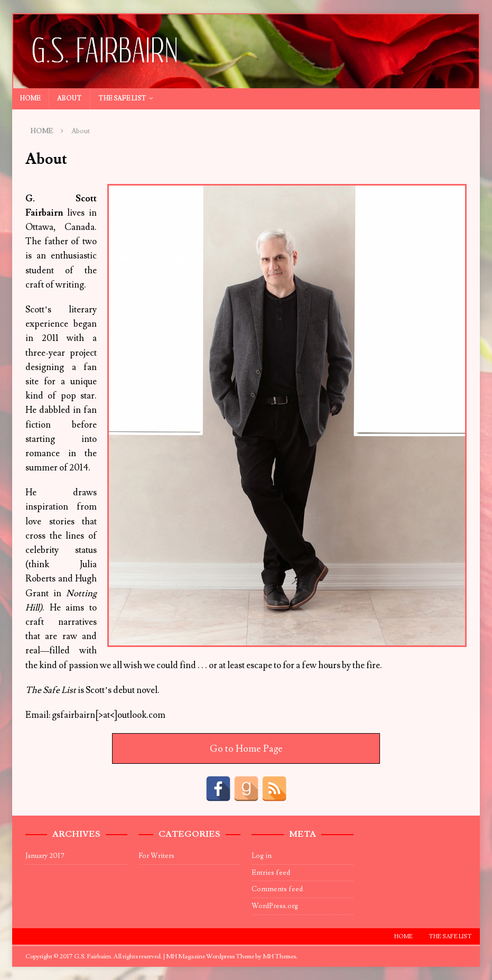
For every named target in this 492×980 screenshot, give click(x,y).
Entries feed (271, 873)
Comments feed (277, 889)
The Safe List (122, 99)
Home (30, 99)
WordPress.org (275, 906)
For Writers (156, 856)
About (69, 99)
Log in (262, 856)
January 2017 (45, 856)
